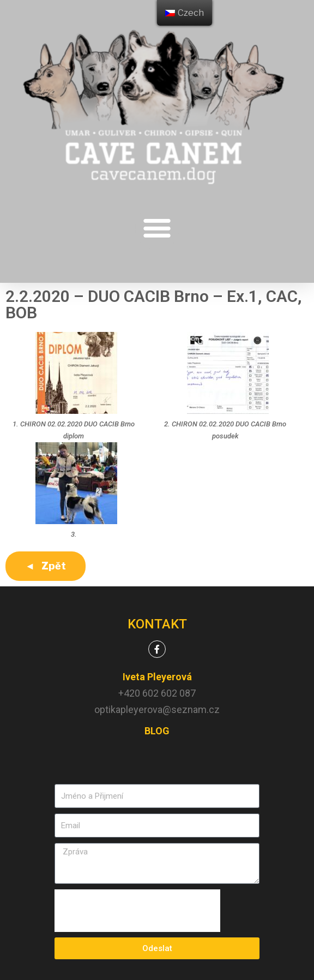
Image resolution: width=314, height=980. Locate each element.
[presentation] (137, 911)
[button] (157, 228)
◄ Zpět (46, 566)
